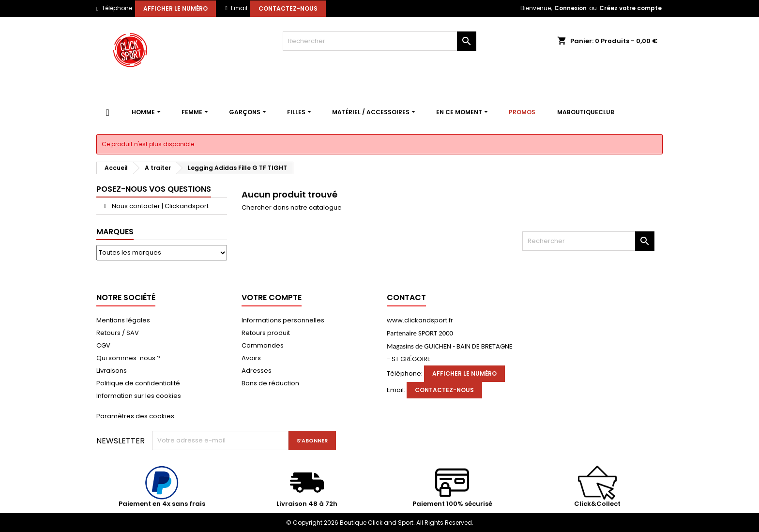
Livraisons (112, 371)
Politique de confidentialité (138, 383)
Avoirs (251, 358)
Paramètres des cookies (135, 416)
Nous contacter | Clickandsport (159, 206)
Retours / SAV (118, 333)
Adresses (257, 371)
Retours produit (266, 333)
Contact (406, 297)
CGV (103, 345)
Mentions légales (123, 320)
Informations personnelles (283, 320)
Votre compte (272, 297)
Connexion (570, 8)
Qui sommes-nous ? (129, 358)
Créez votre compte (630, 8)
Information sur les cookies (139, 396)
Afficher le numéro (175, 8)
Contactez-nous (288, 8)
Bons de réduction (270, 383)
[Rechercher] (379, 41)
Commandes (263, 345)
